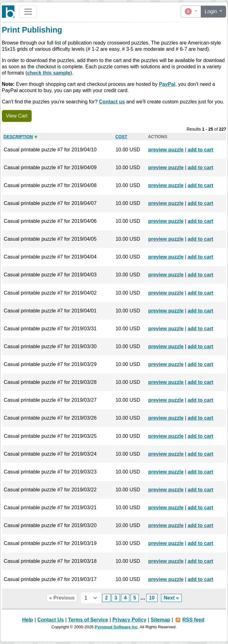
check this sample (49, 73)
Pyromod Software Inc (116, 627)
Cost (121, 137)
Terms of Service (88, 620)
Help (28, 620)
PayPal (167, 84)
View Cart (17, 116)
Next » (171, 598)
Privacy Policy (130, 620)
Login (212, 11)
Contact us (112, 102)
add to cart (200, 150)
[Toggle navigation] (28, 12)
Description (18, 137)
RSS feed (193, 620)
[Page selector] (91, 598)
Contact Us (50, 620)
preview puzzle (166, 150)
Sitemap (160, 620)
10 (152, 598)
